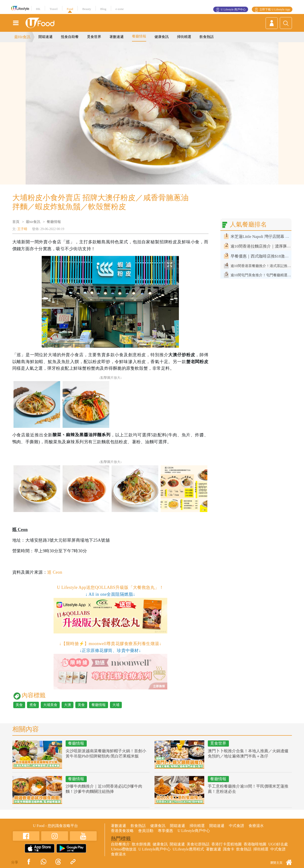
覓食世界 (94, 37)
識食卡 (229, 849)
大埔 (116, 705)
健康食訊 (162, 37)
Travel (53, 9)
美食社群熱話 (198, 844)
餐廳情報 (139, 36)
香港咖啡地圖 (255, 844)
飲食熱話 (207, 37)
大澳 (68, 705)
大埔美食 (50, 705)
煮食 (33, 705)
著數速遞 (117, 37)
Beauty (87, 9)
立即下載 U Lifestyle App (275, 9)
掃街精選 (184, 37)
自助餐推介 (120, 844)
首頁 (16, 222)
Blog (103, 9)
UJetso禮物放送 (124, 849)
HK (38, 9)
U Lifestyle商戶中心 (194, 831)
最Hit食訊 (22, 37)
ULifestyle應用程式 (188, 849)
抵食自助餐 (70, 37)
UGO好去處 (278, 844)
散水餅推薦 (141, 844)
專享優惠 (165, 831)
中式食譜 (236, 826)
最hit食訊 (33, 222)
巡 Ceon (55, 572)
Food (70, 9)
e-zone (120, 9)
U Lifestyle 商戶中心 (233, 9)
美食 (19, 705)
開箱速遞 (45, 37)
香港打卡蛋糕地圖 (227, 844)
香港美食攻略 (122, 831)
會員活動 (146, 831)
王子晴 (22, 229)
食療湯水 (256, 826)
